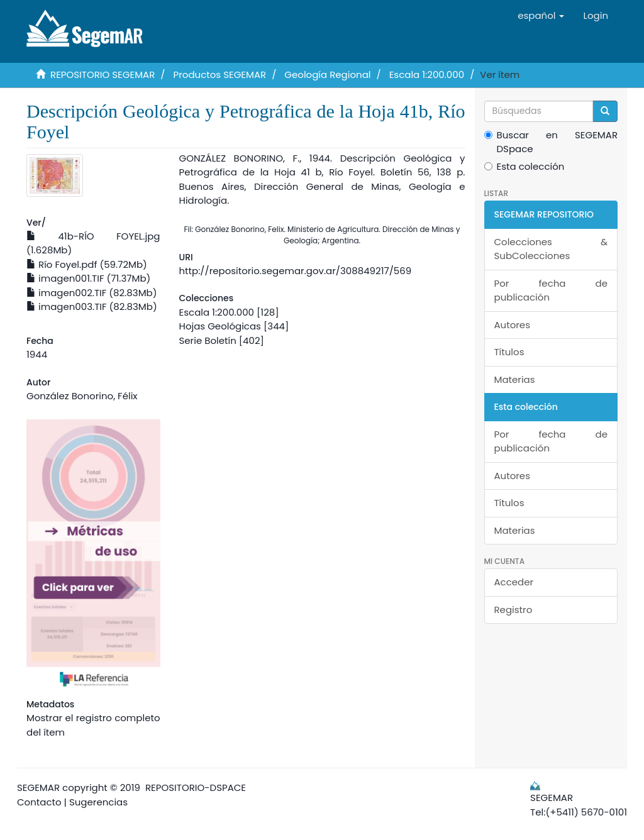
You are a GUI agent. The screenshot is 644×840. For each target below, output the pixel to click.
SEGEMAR (38, 787)
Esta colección (525, 166)
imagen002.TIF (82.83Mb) (92, 293)
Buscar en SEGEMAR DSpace (551, 142)
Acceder (514, 582)
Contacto (39, 802)
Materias (515, 379)
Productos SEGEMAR (220, 75)
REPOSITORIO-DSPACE (196, 787)
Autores (513, 325)
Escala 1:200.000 (427, 75)
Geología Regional (327, 75)
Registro (514, 610)
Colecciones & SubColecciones (551, 249)
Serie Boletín (208, 340)
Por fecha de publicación (551, 290)
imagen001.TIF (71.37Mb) (88, 278)
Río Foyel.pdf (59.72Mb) (87, 264)
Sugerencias (98, 802)
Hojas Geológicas (220, 326)
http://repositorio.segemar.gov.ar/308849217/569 (296, 271)
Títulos (509, 352)
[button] (541, 16)
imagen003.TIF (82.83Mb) (92, 307)
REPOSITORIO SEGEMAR (103, 75)
